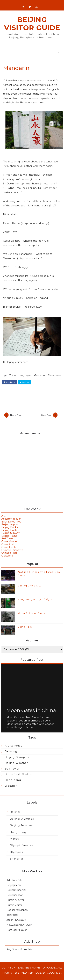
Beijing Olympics (17, 759)
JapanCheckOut (16, 922)
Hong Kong (13, 782)
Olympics (16, 854)
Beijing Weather (16, 765)
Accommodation (11, 521)
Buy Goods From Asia (19, 952)
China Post (8, 547)
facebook (10, 384)
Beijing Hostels (10, 532)
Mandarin (39, 377)
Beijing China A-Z (29, 588)
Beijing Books (10, 529)
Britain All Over (15, 902)
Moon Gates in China (31, 615)
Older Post (46, 417)
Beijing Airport (10, 527)
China (12, 377)
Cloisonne (7, 558)
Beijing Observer (16, 892)
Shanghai (16, 861)
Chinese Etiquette (12, 552)
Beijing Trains (9, 538)
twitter (24, 384)
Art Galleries (14, 748)
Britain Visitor (14, 907)
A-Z (3, 518)
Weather (11, 788)
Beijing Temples (21, 828)
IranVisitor (12, 917)
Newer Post (16, 417)
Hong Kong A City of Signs (35, 602)
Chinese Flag (9, 555)
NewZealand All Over (19, 927)
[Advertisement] (32, 473)
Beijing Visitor (15, 897)
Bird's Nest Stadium (19, 776)
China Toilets (9, 549)
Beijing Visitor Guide (32, 25)
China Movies (9, 544)
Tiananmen (54, 377)
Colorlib (54, 975)
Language (24, 377)
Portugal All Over (17, 932)
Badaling (11, 754)
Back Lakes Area (11, 524)
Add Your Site (15, 882)
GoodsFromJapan (17, 912)
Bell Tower (8, 541)
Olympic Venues (21, 848)
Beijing (15, 814)
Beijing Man (14, 887)
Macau (15, 841)
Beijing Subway (10, 535)
